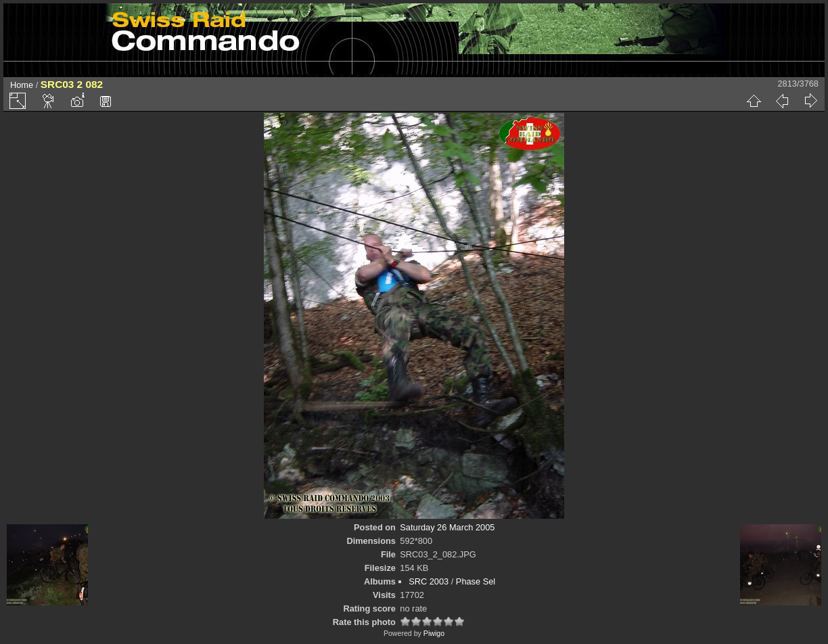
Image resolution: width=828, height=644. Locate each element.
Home (22, 85)
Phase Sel (476, 581)
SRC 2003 (429, 581)
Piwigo (434, 633)
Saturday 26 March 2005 (447, 527)
